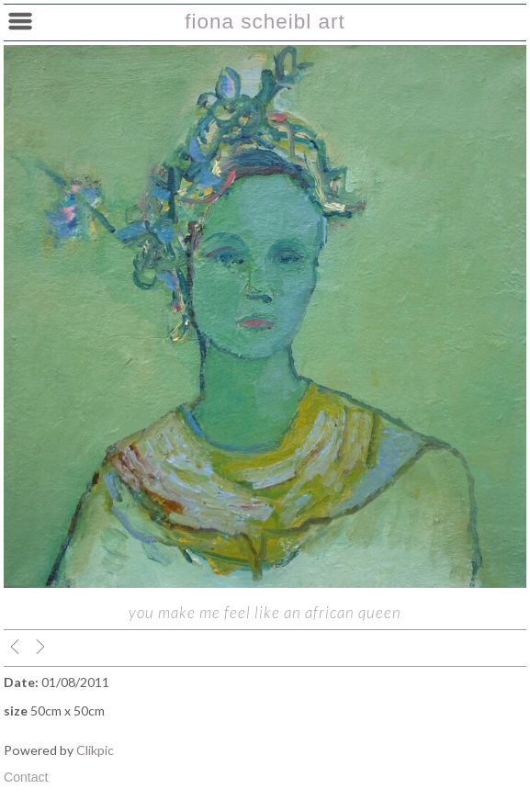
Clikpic (95, 750)
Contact (26, 777)
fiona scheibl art (265, 22)
